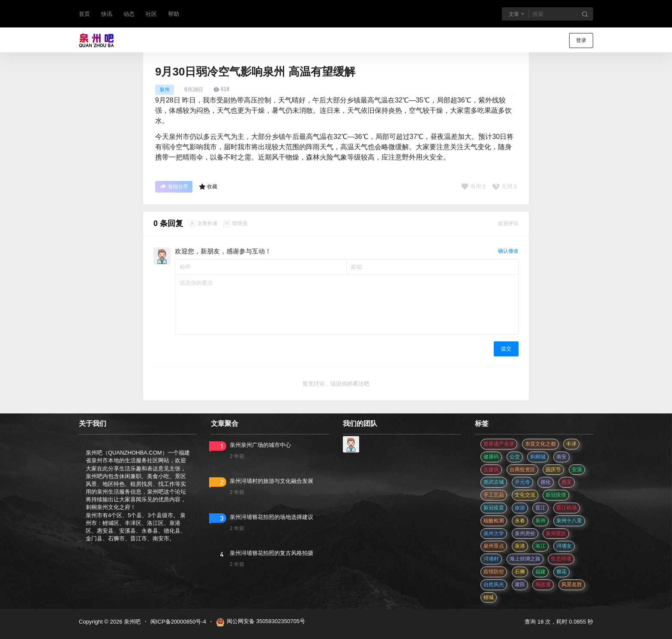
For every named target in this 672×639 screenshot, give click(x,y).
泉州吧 (131, 622)
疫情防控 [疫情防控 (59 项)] (494, 572)
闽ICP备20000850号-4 (178, 622)
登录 (581, 40)
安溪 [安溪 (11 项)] (577, 470)
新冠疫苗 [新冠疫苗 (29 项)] (494, 508)
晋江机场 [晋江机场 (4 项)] (567, 508)
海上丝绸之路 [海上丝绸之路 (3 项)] (525, 559)
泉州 (165, 90)
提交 (506, 349)
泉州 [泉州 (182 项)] (540, 521)
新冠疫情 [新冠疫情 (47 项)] (556, 495)
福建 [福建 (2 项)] (540, 572)
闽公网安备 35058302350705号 (261, 622)
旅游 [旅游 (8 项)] (520, 508)
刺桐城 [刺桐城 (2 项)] (538, 457)
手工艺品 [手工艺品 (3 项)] (494, 495)
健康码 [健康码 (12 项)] (491, 457)
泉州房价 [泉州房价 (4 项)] (525, 534)
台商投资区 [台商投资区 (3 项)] (522, 470)
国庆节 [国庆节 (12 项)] (553, 470)
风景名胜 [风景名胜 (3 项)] (572, 585)
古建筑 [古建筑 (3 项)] (491, 470)
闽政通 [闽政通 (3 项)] (543, 585)
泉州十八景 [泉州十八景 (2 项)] (569, 521)
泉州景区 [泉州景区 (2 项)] (556, 534)
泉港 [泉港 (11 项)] (520, 546)
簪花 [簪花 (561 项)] (561, 572)
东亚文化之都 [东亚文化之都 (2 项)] (540, 444)
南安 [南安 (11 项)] (561, 457)
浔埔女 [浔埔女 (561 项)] (564, 546)
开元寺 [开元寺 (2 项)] (522, 482)
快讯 (107, 14)
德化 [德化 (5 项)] (546, 482)
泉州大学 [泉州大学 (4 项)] (494, 534)
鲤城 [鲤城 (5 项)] (489, 597)
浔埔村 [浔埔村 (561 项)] (491, 559)
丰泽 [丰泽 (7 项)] (571, 444)
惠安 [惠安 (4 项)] (567, 482)
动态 (129, 14)
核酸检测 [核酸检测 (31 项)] (494, 521)
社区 (151, 14)
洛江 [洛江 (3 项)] (540, 546)
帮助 (174, 14)
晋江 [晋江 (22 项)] (540, 508)
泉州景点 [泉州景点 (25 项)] (494, 546)
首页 (84, 14)
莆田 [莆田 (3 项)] (520, 585)
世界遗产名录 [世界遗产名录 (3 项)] (499, 444)
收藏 (208, 187)
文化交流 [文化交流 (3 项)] (525, 495)
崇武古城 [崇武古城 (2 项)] (494, 482)
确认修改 (508, 251)
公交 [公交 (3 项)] (515, 457)
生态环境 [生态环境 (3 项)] (561, 559)
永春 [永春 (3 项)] (520, 521)
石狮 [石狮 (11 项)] (520, 572)
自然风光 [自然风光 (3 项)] (494, 585)
